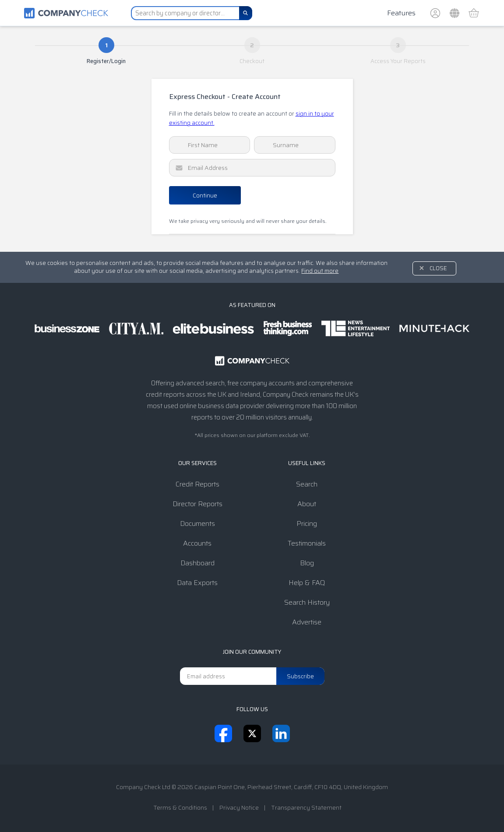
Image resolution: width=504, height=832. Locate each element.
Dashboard (197, 563)
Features (401, 13)
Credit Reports (197, 484)
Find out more (320, 271)
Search (307, 484)
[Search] (246, 13)
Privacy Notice (239, 807)
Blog (307, 563)
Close (438, 268)
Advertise (307, 622)
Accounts (197, 543)
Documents (197, 524)
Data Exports (197, 583)
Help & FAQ (307, 583)
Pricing (307, 524)
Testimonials (307, 543)
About (307, 504)
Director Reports (197, 504)
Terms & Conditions (180, 807)
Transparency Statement (306, 807)
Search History (307, 602)
